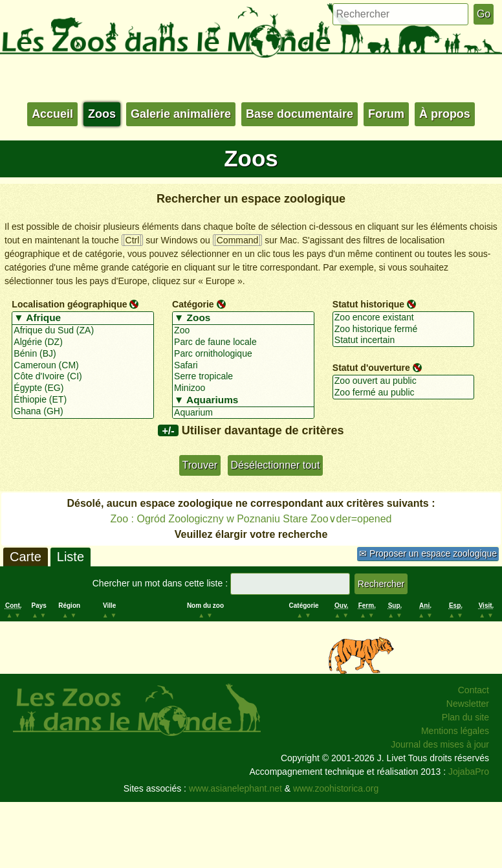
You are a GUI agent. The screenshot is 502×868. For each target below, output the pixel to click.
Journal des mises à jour (440, 744)
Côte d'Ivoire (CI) (82, 377)
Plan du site (465, 717)
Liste (71, 557)
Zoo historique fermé (403, 329)
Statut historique (368, 304)
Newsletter (468, 704)
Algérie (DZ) (82, 342)
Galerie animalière (181, 114)
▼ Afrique (82, 318)
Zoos (102, 114)
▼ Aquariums (243, 401)
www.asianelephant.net (235, 788)
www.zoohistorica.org (336, 788)
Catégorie (193, 304)
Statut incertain (403, 340)
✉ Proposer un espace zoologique (428, 553)
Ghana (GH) (82, 412)
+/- (168, 430)
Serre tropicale (243, 377)
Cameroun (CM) (82, 366)
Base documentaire (300, 114)
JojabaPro (469, 772)
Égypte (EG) (82, 388)
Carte (26, 557)
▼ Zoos (243, 318)
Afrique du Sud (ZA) (82, 331)
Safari (243, 366)
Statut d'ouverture (371, 368)
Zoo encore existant (403, 318)
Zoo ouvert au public (403, 381)
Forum (386, 114)
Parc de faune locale (243, 342)
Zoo (243, 331)
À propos (445, 114)
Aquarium (243, 413)
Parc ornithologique (243, 354)
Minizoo (243, 388)
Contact (474, 690)
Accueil (52, 114)
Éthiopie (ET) (82, 400)
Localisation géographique (69, 304)
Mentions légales (455, 731)
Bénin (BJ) (82, 354)
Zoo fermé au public (403, 393)
